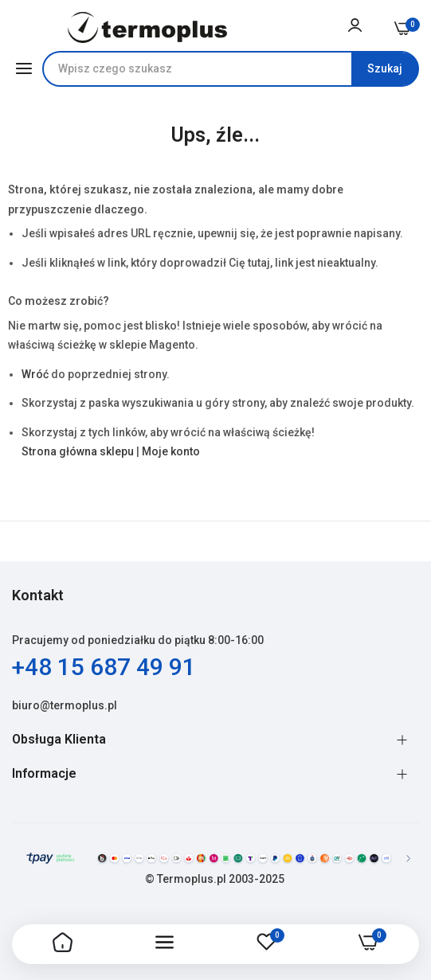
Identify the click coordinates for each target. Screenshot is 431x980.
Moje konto (171, 451)
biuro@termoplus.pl (65, 705)
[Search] (385, 69)
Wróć (35, 374)
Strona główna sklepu (78, 451)
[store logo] (148, 27)
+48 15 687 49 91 (104, 667)
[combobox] (231, 69)
